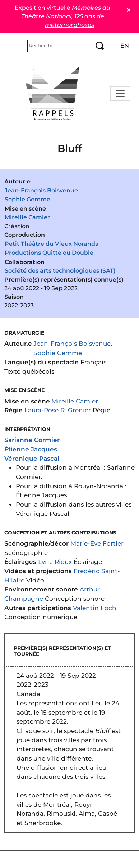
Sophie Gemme (27, 199)
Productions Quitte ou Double (49, 253)
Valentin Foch (95, 608)
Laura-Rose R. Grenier (58, 410)
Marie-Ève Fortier (97, 543)
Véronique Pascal (32, 458)
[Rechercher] (61, 46)
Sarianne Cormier (32, 440)
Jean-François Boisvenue (41, 190)
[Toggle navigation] (120, 93)
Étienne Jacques (31, 449)
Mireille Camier (27, 217)
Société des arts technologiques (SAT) (60, 271)
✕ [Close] (128, 10)
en (125, 46)
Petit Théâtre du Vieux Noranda (52, 244)
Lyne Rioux (55, 562)
